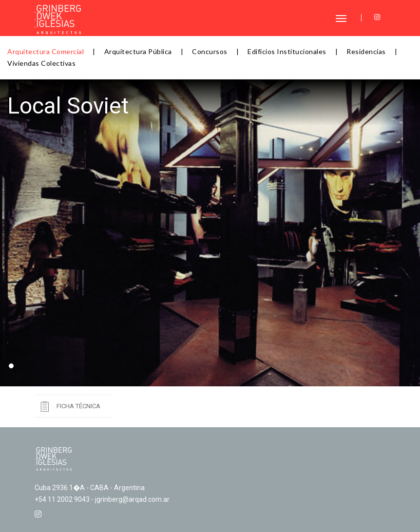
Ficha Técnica (78, 406)
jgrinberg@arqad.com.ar (132, 499)
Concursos (210, 51)
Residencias (366, 51)
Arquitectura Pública (138, 51)
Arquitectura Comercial (46, 51)
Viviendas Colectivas (41, 63)
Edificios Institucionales (287, 51)
